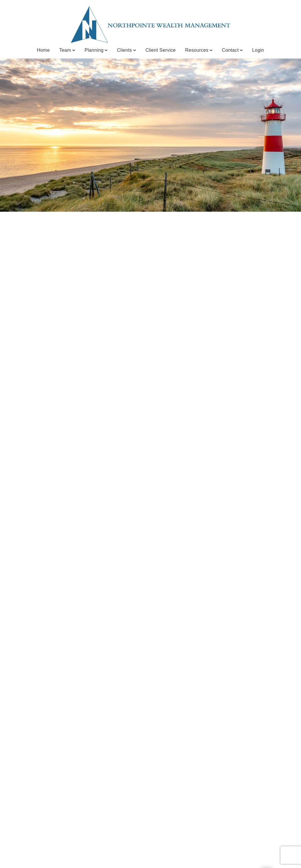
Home (43, 50)
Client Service (161, 50)
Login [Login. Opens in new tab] (258, 50)
